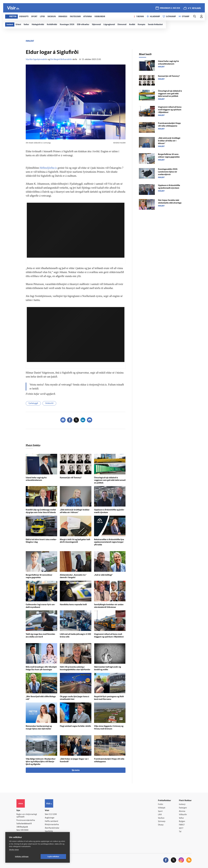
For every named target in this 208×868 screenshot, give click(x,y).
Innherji (182, 804)
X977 (181, 828)
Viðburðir (183, 815)
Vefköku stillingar (22, 857)
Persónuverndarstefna (26, 820)
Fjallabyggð (33, 403)
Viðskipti (162, 808)
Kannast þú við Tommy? (71, 478)
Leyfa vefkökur (53, 857)
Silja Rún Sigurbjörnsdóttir (37, 60)
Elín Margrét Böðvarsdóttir (61, 60)
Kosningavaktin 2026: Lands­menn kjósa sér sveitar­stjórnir (168, 172)
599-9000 (24, 830)
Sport (160, 811)
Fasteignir (183, 808)
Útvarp (161, 825)
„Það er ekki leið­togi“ (103, 575)
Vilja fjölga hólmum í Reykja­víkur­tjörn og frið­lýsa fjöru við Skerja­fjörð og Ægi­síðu (41, 762)
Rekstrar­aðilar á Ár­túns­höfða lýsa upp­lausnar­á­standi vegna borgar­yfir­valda (109, 542)
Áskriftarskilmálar (52, 828)
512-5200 (53, 814)
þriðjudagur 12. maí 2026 (170, 8)
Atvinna (182, 811)
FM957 (182, 825)
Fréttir (161, 804)
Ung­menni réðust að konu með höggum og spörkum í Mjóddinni (170, 110)
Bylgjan (182, 821)
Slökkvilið (49, 403)
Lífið (160, 815)
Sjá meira (76, 770)
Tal (180, 832)
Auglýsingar (50, 818)
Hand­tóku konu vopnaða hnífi (73, 605)
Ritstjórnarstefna (52, 825)
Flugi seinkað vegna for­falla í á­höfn (75, 726)
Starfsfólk (49, 831)
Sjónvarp (162, 821)
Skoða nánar (14, 850)
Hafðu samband (51, 821)
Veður (181, 818)
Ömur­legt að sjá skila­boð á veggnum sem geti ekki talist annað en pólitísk (110, 480)
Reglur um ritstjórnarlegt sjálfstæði (27, 816)
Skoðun (161, 818)
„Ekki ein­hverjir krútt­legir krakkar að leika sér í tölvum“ (169, 141)
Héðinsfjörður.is (48, 168)
